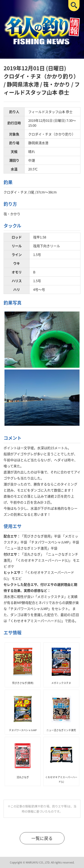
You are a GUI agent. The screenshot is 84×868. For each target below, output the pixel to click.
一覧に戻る (42, 838)
